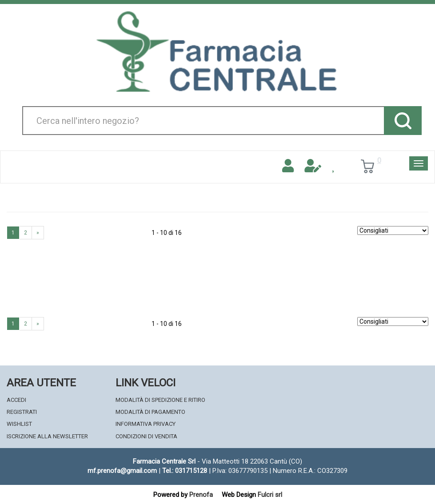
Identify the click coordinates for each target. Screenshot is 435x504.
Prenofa (201, 495)
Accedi (16, 400)
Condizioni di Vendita (146, 436)
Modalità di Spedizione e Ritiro (160, 400)
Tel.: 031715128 (185, 471)
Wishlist (19, 424)
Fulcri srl (270, 495)
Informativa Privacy (146, 424)
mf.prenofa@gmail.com (122, 471)
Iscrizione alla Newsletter (47, 436)
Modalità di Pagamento (150, 412)
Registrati (22, 412)
